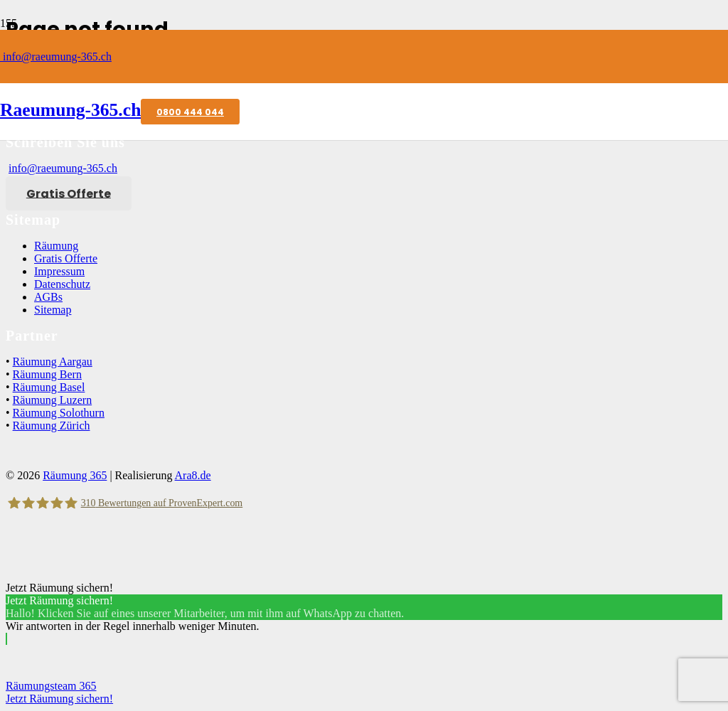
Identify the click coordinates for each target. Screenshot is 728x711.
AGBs (48, 297)
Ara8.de (193, 475)
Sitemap (53, 310)
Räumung (56, 246)
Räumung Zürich (52, 426)
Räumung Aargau (53, 362)
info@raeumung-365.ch (56, 57)
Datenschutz (62, 284)
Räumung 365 (75, 475)
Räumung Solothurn (59, 413)
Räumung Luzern (53, 400)
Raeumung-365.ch (70, 110)
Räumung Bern (47, 374)
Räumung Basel (49, 387)
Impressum (59, 271)
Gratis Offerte (66, 258)
